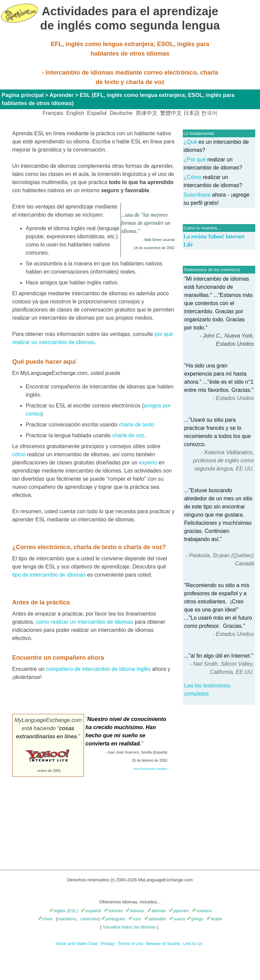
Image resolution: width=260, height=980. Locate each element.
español (91, 911)
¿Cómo (192, 177)
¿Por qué (195, 159)
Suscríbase (198, 195)
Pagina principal (23, 95)
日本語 (192, 113)
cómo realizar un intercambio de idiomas (84, 622)
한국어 (209, 113)
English (75, 113)
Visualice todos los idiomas (129, 927)
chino (45, 919)
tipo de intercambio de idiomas (49, 575)
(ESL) (72, 911)
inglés (57, 911)
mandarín (67, 919)
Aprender (61, 95)
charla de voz (128, 435)
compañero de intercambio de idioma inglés (99, 669)
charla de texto (137, 425)
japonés (179, 911)
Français (53, 113)
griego (195, 919)
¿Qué (190, 142)
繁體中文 (171, 113)
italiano (135, 911)
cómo (19, 454)
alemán (157, 911)
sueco (177, 919)
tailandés (155, 919)
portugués (113, 919)
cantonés (89, 919)
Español (97, 113)
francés (113, 911)
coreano (202, 911)
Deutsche (121, 113)
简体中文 (147, 113)
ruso (135, 919)
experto (148, 463)
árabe (214, 919)
